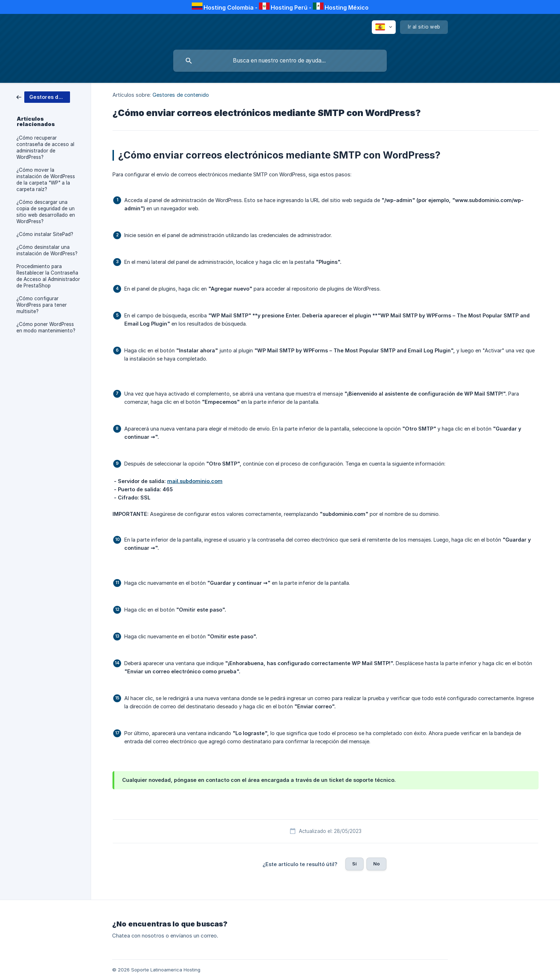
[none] (384, 27)
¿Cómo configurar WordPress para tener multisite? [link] (42, 305)
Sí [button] (354, 864)
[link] (43, 97)
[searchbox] (280, 61)
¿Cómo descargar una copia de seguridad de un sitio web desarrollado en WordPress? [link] (46, 212)
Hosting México (347, 7)
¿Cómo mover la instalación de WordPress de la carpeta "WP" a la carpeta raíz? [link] (46, 180)
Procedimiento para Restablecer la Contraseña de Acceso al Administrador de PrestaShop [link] (48, 276)
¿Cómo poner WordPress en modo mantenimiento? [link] (46, 327)
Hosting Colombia (229, 7)
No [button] (376, 864)
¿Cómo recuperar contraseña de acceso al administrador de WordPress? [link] (45, 147)
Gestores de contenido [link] (181, 95)
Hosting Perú (289, 7)
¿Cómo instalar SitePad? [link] (45, 234)
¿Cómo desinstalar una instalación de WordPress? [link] (47, 250)
